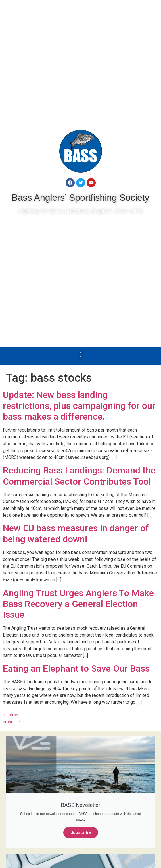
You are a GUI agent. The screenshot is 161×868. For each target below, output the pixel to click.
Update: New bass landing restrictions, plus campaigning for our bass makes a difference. (79, 406)
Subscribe (81, 832)
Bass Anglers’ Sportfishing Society (80, 198)
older (11, 715)
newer (12, 722)
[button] (80, 355)
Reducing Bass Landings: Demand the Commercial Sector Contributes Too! (79, 476)
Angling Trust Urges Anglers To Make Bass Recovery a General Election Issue (78, 604)
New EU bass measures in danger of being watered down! (76, 533)
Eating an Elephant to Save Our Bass (76, 668)
